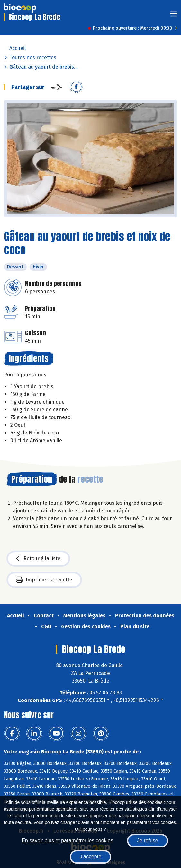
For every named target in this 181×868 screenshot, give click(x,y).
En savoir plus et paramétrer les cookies (67, 841)
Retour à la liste (38, 559)
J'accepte (90, 857)
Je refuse (148, 841)
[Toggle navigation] (174, 16)
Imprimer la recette (44, 580)
